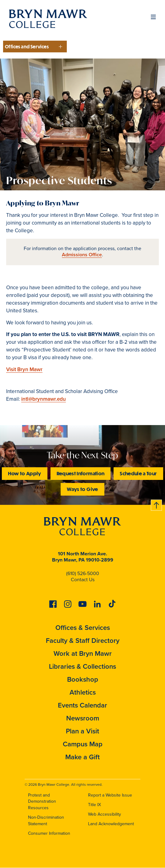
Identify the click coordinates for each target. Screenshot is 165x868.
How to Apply (24, 473)
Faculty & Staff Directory (83, 641)
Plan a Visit (82, 731)
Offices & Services (83, 628)
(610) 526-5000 (83, 573)
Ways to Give (82, 489)
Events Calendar (82, 705)
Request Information (81, 473)
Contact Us (83, 580)
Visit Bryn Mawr (24, 369)
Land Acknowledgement (111, 824)
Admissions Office (82, 255)
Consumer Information (49, 833)
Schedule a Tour (138, 473)
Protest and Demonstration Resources (42, 801)
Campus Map (83, 744)
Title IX (95, 805)
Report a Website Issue (110, 795)
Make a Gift (82, 757)
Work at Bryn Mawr (83, 653)
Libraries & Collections (82, 666)
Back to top (157, 504)
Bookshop (83, 679)
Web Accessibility (105, 814)
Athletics (83, 692)
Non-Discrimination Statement (46, 821)
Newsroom (83, 718)
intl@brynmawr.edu (44, 399)
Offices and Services (27, 47)
